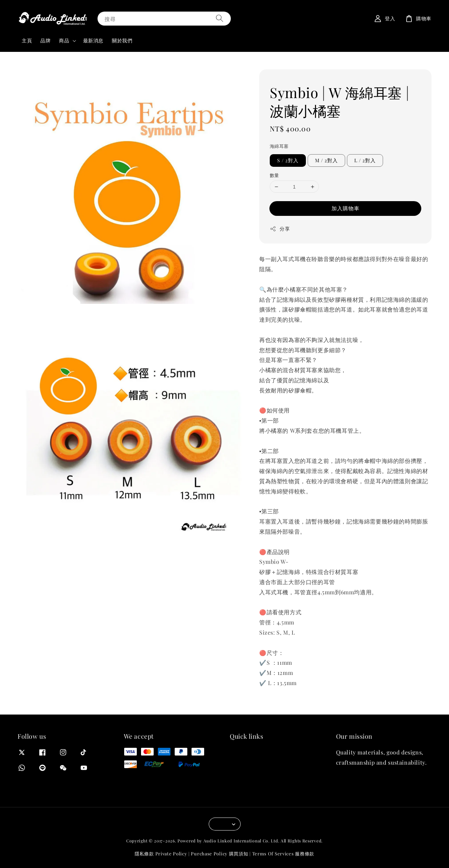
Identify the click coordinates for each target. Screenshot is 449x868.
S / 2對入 (288, 160)
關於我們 (122, 40)
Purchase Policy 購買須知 (219, 853)
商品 (64, 41)
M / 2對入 (326, 160)
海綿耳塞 (279, 146)
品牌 (45, 40)
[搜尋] (220, 18)
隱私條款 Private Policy (161, 853)
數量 (274, 175)
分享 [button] (280, 229)
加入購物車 (346, 208)
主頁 (27, 40)
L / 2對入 (365, 160)
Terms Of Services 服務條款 (283, 853)
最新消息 (93, 40)
